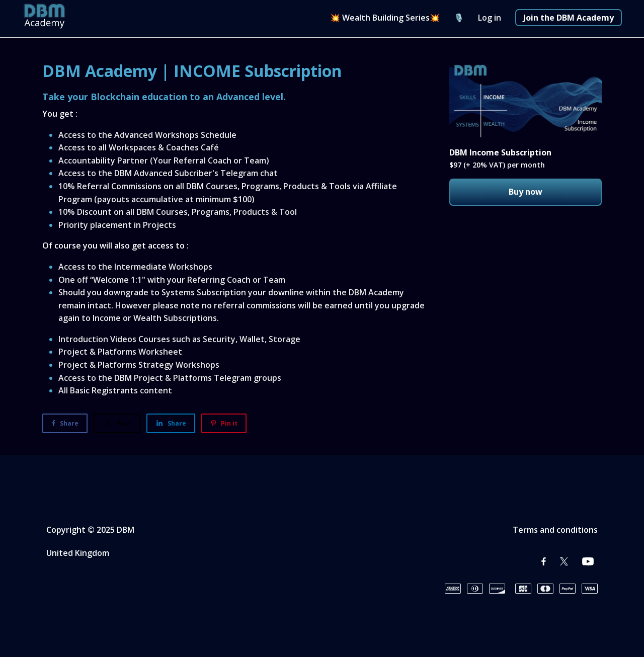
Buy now (526, 192)
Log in (490, 18)
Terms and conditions (555, 530)
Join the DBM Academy (569, 18)
